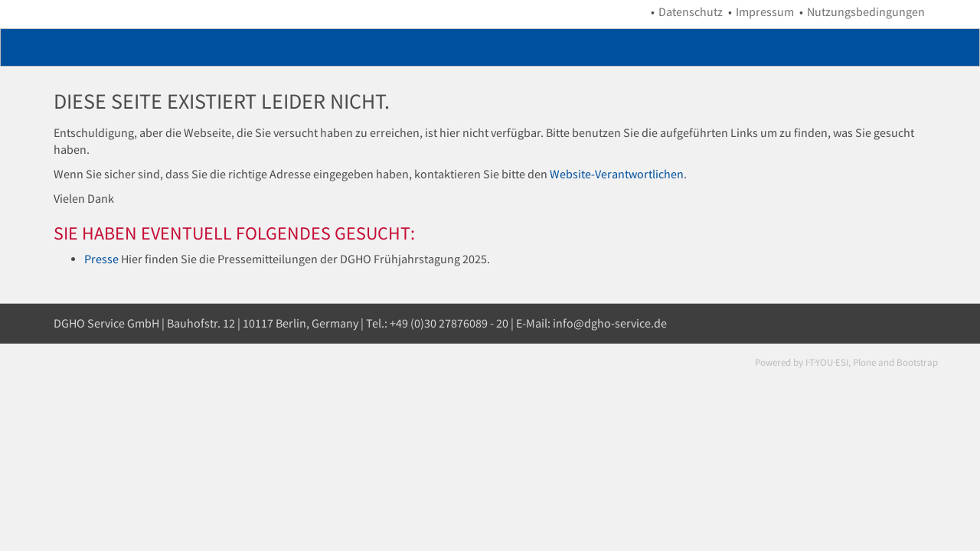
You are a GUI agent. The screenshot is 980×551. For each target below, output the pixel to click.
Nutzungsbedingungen (866, 12)
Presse (101, 259)
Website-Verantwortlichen (617, 174)
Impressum (765, 12)
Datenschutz (691, 12)
